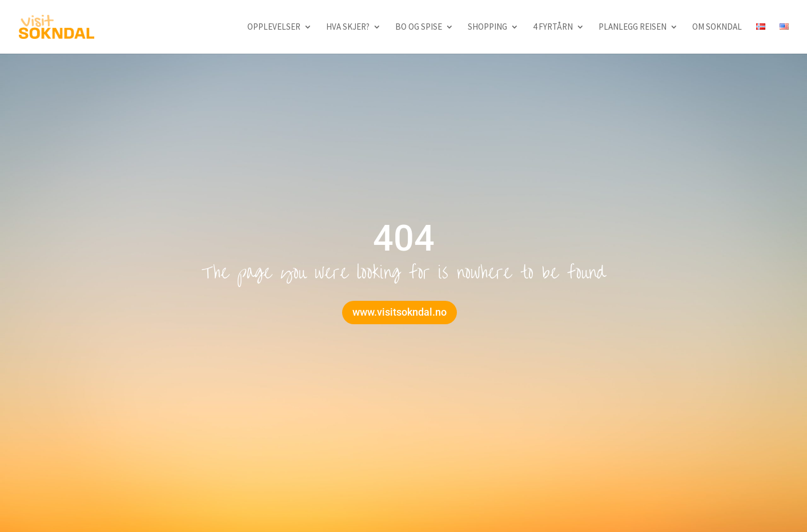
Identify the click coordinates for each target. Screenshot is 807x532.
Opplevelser (274, 27)
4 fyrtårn (553, 27)
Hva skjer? (348, 27)
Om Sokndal (717, 27)
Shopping (487, 27)
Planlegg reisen (633, 27)
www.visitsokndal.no (400, 312)
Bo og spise (419, 27)
